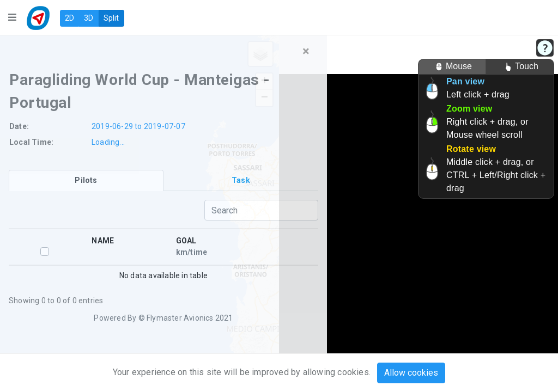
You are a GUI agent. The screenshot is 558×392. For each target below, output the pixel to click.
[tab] (86, 180)
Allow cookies (411, 373)
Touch (520, 67)
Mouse (452, 67)
